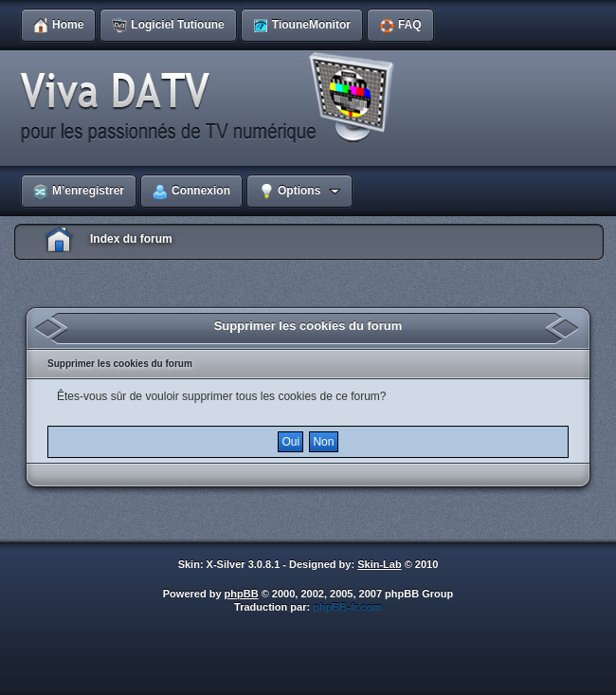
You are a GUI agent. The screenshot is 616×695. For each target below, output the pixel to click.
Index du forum (131, 239)
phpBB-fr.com (347, 607)
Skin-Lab (379, 564)
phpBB (242, 594)
